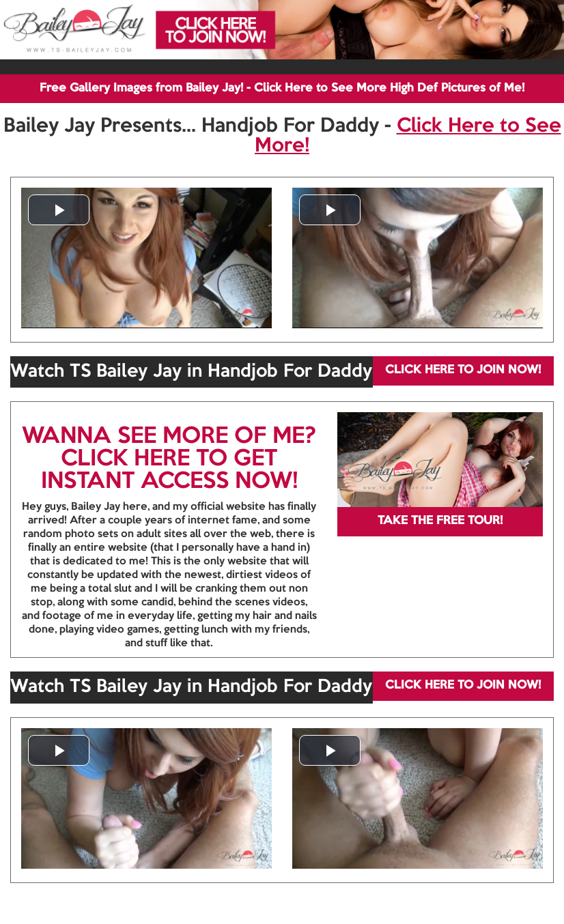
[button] (59, 210)
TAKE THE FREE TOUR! (440, 521)
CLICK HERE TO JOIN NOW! (463, 370)
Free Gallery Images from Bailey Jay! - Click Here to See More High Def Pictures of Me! (282, 88)
